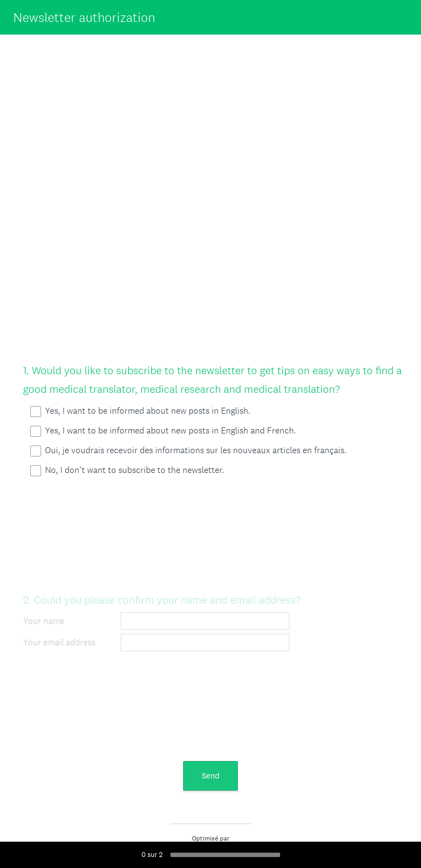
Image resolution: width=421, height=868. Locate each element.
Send (211, 776)
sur (152, 855)
